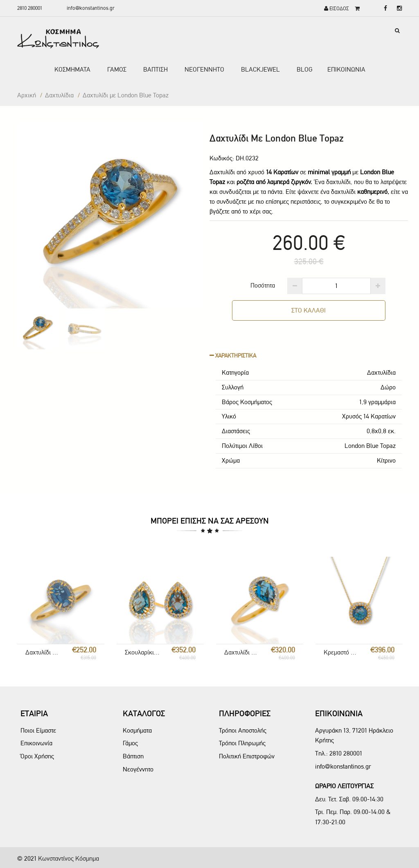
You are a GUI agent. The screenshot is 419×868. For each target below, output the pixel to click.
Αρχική (27, 95)
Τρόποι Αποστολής (243, 730)
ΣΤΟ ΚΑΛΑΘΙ (309, 310)
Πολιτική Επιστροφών (247, 756)
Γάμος (130, 743)
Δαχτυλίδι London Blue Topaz (242, 652)
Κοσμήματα (137, 730)
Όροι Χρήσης (37, 756)
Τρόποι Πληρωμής (242, 743)
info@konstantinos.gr (91, 8)
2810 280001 (30, 8)
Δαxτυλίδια (59, 95)
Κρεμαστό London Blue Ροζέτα (342, 652)
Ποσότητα (263, 285)
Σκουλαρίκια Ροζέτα (143, 652)
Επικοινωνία (36, 743)
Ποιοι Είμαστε (38, 730)
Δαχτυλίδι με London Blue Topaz (43, 652)
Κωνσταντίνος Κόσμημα (69, 858)
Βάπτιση (133, 756)
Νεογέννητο (138, 769)
